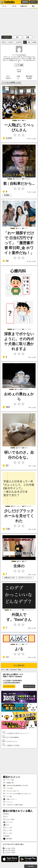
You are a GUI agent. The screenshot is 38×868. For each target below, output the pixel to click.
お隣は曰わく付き (9, 578)
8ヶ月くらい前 (31, 261)
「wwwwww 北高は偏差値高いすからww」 (16, 786)
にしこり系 (7, 828)
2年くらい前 (32, 575)
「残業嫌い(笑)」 (9, 783)
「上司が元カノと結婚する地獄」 (13, 805)
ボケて (3, 670)
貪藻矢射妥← (8, 839)
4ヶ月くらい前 (31, 139)
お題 (28, 37)
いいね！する (9, 848)
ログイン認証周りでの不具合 (19, 745)
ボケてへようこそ (29, 686)
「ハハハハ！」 (9, 802)
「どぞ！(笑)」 (8, 788)
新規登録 (25, 2)
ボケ (17, 37)
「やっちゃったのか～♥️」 (11, 791)
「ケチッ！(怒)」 (9, 780)
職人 (34, 6)
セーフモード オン (9, 686)
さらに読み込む (19, 665)
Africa (6, 814)
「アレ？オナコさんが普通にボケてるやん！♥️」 (17, 794)
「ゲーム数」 (8, 797)
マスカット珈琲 (9, 820)
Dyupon (6, 836)
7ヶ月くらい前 (31, 192)
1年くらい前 (32, 357)
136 (6, 529)
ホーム (4, 6)
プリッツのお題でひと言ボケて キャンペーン (19, 733)
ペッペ (7, 37)
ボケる (14, 6)
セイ (6, 817)
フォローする (9, 850)
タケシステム (8, 822)
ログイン (34, 2)
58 (5, 261)
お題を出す (24, 6)
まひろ (6, 825)
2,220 (7, 138)
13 (5, 657)
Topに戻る (31, 866)
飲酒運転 (7, 195)
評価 (20, 670)
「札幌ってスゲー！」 (10, 799)
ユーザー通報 (19, 65)
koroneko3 (14, 670)
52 (5, 466)
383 (6, 407)
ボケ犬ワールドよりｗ (25, 578)
